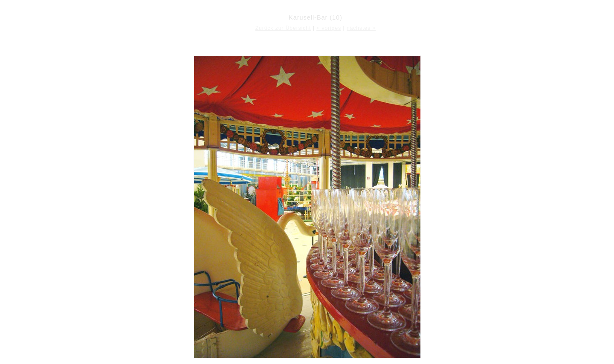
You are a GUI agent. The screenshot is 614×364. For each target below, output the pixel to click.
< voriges (329, 28)
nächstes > (361, 28)
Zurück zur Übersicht (283, 28)
